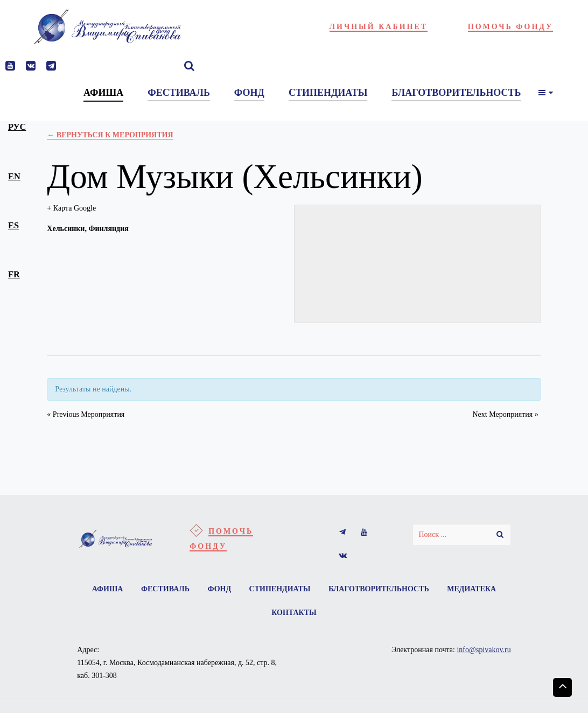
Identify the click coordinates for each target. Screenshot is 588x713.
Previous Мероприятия (86, 414)
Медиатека (471, 589)
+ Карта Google (71, 208)
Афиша (108, 589)
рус (17, 127)
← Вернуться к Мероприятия (110, 135)
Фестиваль (165, 589)
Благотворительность (379, 589)
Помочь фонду (511, 27)
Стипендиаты (280, 589)
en (14, 176)
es (13, 225)
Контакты (294, 613)
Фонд (219, 589)
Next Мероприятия (505, 414)
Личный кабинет (379, 27)
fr (14, 274)
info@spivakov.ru (484, 650)
